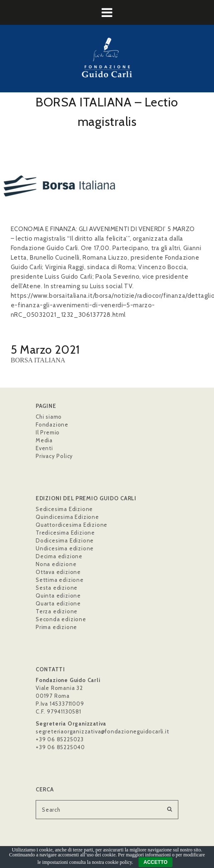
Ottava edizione (58, 572)
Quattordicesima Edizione (72, 525)
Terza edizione (57, 611)
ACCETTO (156, 862)
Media (44, 440)
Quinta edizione (58, 596)
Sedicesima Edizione (64, 509)
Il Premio (48, 432)
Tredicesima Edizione (65, 533)
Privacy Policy (54, 456)
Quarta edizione (58, 603)
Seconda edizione (61, 619)
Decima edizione (59, 556)
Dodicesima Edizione (65, 540)
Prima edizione (56, 627)
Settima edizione (60, 580)
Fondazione (52, 424)
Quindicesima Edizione (67, 517)
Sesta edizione (57, 588)
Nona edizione (56, 564)
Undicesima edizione (65, 548)
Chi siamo (49, 417)
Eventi (44, 448)
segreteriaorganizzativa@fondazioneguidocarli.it (102, 731)
